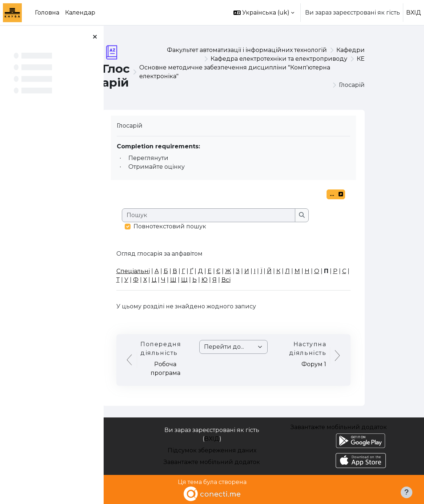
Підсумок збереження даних (212, 450)
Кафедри (381, 50)
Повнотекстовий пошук (200, 226)
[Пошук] (239, 215)
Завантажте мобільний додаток (212, 462)
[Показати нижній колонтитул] (407, 492)
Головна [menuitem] (47, 13)
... (368, 195)
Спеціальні (164, 271)
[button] (264, 13)
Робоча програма (196, 369)
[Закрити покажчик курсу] (95, 37)
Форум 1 (344, 364)
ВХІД (414, 13)
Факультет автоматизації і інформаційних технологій (277, 50)
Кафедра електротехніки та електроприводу (309, 59)
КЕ (391, 59)
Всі (257, 280)
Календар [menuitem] (80, 13)
